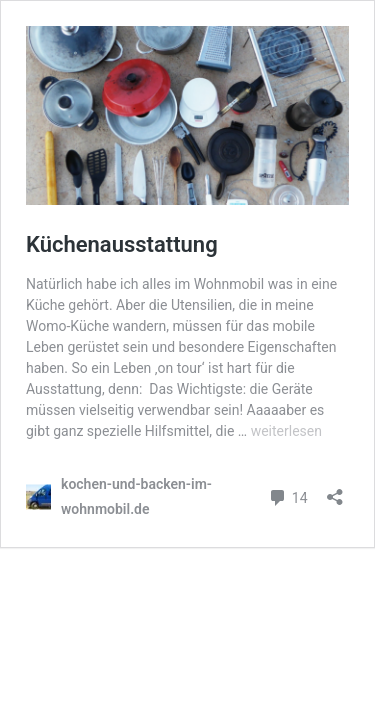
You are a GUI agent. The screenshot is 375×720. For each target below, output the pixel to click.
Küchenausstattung (122, 244)
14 (287, 495)
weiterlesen (286, 431)
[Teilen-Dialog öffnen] (335, 490)
